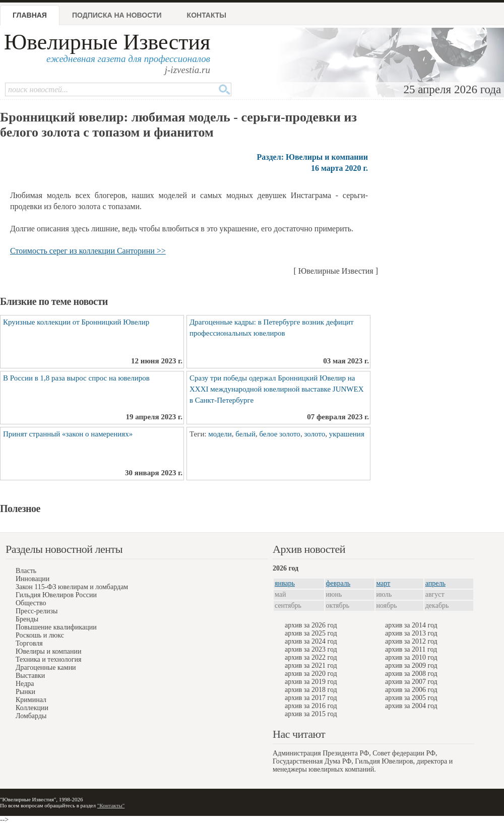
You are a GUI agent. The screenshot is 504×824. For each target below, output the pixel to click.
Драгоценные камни (46, 668)
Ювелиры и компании (48, 651)
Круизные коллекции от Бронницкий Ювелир (76, 322)
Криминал (31, 700)
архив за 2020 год (311, 674)
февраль (338, 583)
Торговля (29, 643)
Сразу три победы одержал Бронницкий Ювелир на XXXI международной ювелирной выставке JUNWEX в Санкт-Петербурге (277, 389)
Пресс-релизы (37, 611)
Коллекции (32, 708)
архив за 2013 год (411, 633)
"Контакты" (111, 805)
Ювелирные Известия (107, 42)
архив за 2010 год (411, 657)
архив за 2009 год (411, 665)
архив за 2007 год (411, 682)
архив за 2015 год (311, 714)
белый (245, 434)
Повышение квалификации (56, 627)
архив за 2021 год (311, 665)
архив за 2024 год (311, 641)
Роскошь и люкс (40, 635)
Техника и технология (48, 659)
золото (314, 434)
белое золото (279, 434)
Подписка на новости (117, 15)
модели (220, 434)
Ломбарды (31, 716)
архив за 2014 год (411, 625)
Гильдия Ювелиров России (56, 595)
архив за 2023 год (311, 649)
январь (285, 583)
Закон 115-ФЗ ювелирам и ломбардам (72, 587)
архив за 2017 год (311, 698)
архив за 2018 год (311, 690)
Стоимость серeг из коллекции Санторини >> (88, 251)
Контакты (207, 15)
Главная (30, 15)
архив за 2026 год (311, 625)
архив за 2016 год (311, 706)
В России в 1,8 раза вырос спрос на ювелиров (76, 378)
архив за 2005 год (411, 698)
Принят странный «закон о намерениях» (68, 434)
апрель (435, 583)
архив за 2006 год (411, 690)
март (384, 583)
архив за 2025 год (311, 633)
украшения (347, 434)
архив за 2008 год (411, 674)
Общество (31, 603)
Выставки (30, 676)
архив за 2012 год (411, 641)
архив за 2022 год (311, 657)
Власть (26, 571)
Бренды (27, 619)
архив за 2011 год (411, 649)
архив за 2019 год (311, 682)
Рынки (25, 692)
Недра (25, 684)
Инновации (33, 579)
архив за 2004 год (411, 706)
